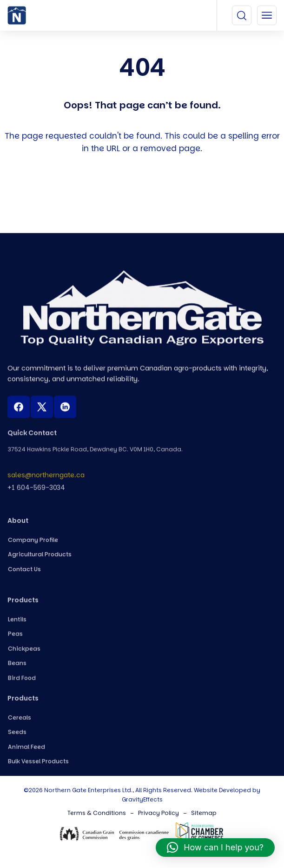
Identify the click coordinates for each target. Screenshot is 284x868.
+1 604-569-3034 (36, 492)
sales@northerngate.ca (46, 479)
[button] (215, 848)
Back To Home (145, 198)
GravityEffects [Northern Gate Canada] (142, 799)
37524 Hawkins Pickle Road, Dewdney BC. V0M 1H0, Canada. (95, 453)
